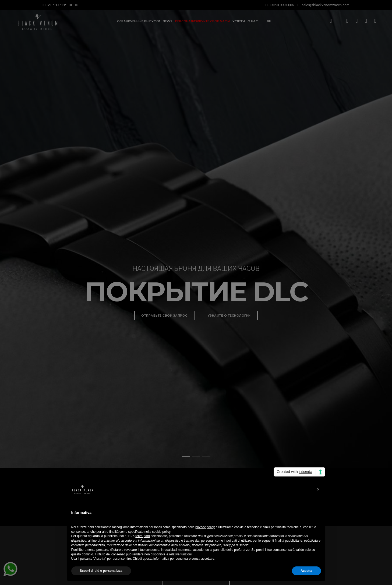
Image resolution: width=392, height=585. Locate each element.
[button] (318, 489)
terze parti (142, 536)
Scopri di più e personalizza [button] (101, 571)
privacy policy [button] (205, 527)
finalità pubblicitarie (289, 541)
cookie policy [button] (161, 532)
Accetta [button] (306, 571)
